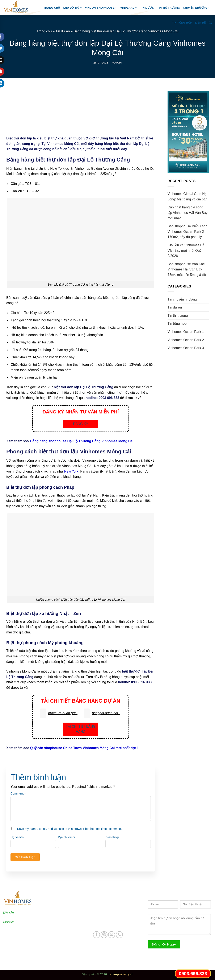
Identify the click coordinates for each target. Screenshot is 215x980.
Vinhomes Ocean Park (114, 902)
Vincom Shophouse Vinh (115, 924)
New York (71, 471)
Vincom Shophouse (101, 8)
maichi (117, 63)
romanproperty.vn (121, 974)
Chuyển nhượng (197, 8)
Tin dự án (147, 8)
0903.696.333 (25, 922)
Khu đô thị (73, 8)
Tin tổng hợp (182, 23)
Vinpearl (129, 8)
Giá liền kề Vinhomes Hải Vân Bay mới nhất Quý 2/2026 (186, 250)
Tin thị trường (169, 8)
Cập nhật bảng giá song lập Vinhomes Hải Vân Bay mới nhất (187, 213)
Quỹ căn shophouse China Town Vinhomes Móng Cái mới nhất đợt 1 (84, 748)
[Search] (210, 23)
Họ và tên (17, 837)
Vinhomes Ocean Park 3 (186, 348)
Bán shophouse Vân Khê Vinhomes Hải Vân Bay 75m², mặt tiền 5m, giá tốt (187, 269)
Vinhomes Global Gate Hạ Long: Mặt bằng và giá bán (188, 197)
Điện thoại (112, 837)
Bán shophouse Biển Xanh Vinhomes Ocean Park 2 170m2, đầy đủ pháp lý (187, 232)
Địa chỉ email (67, 837)
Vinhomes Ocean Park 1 (186, 332)
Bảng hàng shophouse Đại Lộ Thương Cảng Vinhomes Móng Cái (82, 441)
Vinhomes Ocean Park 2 (186, 340)
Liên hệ (200, 23)
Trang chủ (52, 8)
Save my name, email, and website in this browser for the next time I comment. (70, 829)
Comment (18, 793)
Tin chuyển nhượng (182, 299)
